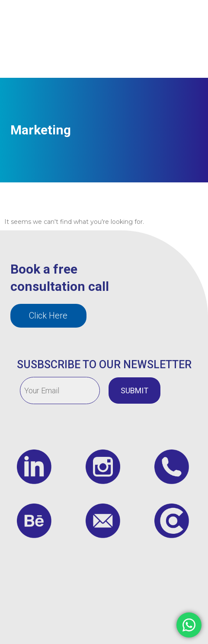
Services (138, 19)
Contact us (130, 58)
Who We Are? (95, 19)
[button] (48, 316)
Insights (173, 19)
